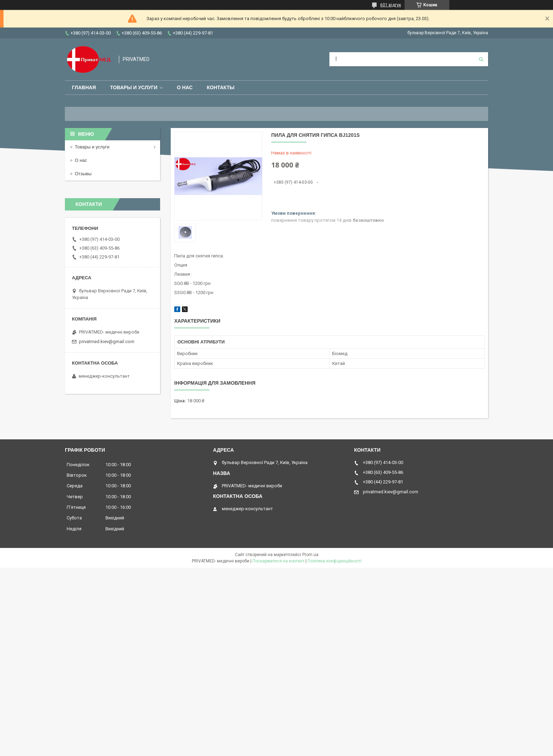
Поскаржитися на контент (278, 561)
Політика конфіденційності (335, 561)
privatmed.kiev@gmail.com (107, 342)
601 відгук (391, 5)
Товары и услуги (134, 87)
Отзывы (83, 174)
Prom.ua (310, 555)
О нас (185, 87)
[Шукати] (481, 59)
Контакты (220, 87)
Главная (84, 87)
